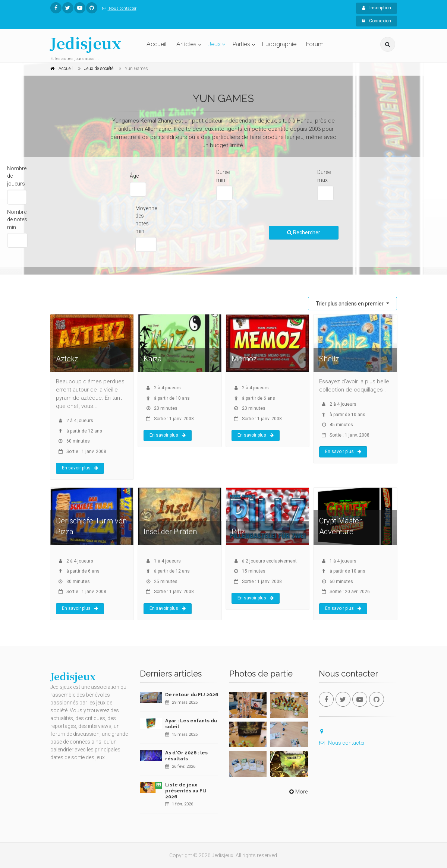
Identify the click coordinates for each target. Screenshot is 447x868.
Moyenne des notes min (146, 220)
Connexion (377, 21)
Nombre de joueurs (17, 176)
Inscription (377, 8)
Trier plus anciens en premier (350, 304)
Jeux (215, 44)
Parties (241, 44)
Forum (315, 44)
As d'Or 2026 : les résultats (186, 756)
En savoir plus (80, 468)
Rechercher (304, 232)
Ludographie (279, 44)
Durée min (223, 176)
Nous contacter (118, 8)
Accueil (157, 44)
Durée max (324, 176)
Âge (134, 176)
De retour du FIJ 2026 (192, 695)
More (298, 792)
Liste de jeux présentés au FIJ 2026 (186, 791)
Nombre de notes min (17, 220)
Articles (186, 44)
